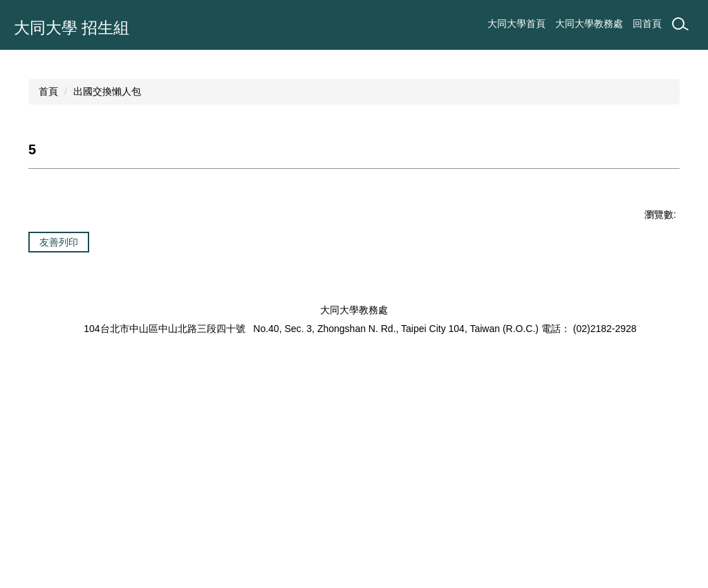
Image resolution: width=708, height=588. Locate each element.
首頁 (48, 284)
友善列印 (59, 434)
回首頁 (647, 24)
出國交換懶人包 (107, 284)
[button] (17, 146)
